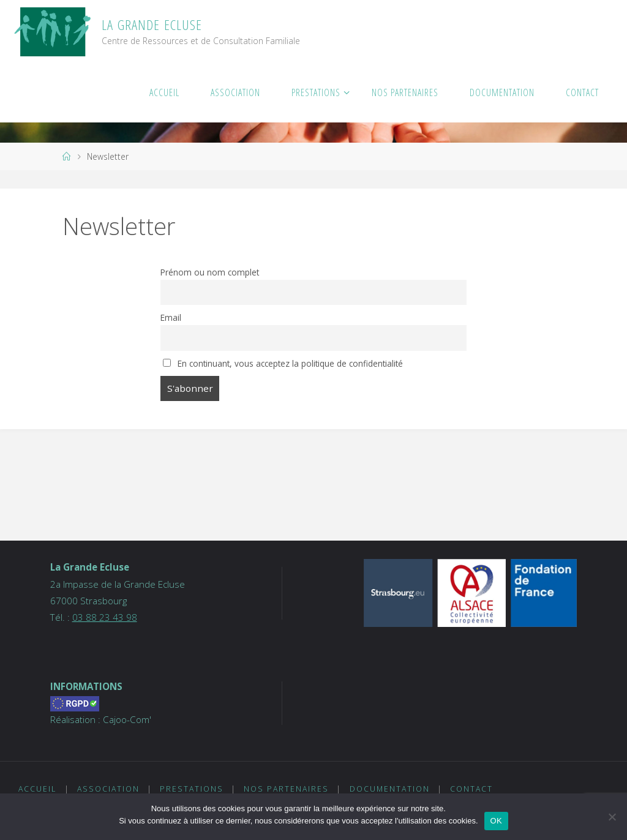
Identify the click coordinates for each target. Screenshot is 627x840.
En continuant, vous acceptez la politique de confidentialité (283, 363)
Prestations (192, 789)
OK (496, 821)
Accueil (37, 789)
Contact (471, 789)
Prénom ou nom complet (210, 272)
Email (171, 317)
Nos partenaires (286, 789)
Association (108, 789)
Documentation (390, 789)
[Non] (612, 817)
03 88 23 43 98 (105, 617)
